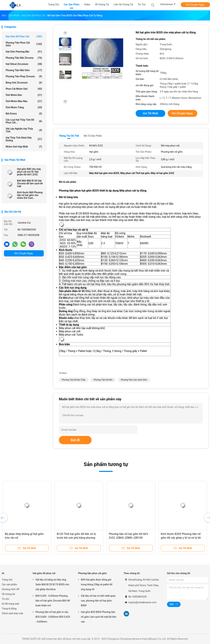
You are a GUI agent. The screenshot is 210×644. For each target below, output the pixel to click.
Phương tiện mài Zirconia (24, 58)
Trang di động (9, 609)
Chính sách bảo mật (12, 613)
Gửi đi (75, 440)
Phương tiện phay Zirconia (24, 76)
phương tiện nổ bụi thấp (74, 380)
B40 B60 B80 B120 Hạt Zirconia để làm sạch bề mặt (30, 183)
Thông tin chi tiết (69, 136)
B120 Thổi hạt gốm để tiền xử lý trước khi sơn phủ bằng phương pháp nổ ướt (76, 538)
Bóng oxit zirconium (24, 83)
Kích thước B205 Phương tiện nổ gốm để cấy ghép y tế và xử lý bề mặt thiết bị (181, 538)
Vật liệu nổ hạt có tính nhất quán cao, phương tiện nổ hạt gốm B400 (98, 601)
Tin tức (6, 599)
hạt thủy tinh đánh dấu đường (24, 139)
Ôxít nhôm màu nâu (24, 101)
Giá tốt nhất (150, 113)
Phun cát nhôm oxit (24, 89)
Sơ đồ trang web (10, 604)
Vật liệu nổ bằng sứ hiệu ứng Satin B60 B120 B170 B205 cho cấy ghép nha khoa (52, 584)
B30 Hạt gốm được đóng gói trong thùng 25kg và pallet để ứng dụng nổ (97, 584)
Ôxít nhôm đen (24, 95)
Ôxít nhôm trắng (24, 107)
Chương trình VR (10, 589)
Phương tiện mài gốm (24, 70)
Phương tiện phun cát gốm (24, 44)
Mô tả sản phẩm (93, 136)
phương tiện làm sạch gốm (134, 380)
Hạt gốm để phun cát (24, 36)
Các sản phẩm (9, 584)
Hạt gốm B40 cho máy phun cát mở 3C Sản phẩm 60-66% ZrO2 (29, 172)
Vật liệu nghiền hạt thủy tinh (24, 130)
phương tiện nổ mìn (103, 380)
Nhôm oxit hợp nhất (24, 147)
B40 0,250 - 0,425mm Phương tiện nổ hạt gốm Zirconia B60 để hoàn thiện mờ (53, 601)
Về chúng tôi (8, 594)
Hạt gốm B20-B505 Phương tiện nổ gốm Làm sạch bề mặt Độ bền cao (99, 617)
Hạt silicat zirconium (24, 64)
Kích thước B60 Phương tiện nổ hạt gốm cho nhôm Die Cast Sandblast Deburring (30, 195)
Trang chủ (7, 580)
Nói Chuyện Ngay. (195, 5)
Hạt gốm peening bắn (24, 52)
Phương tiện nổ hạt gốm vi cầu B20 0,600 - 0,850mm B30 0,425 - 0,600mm (53, 617)
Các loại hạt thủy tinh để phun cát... (24, 121)
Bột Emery (24, 114)
